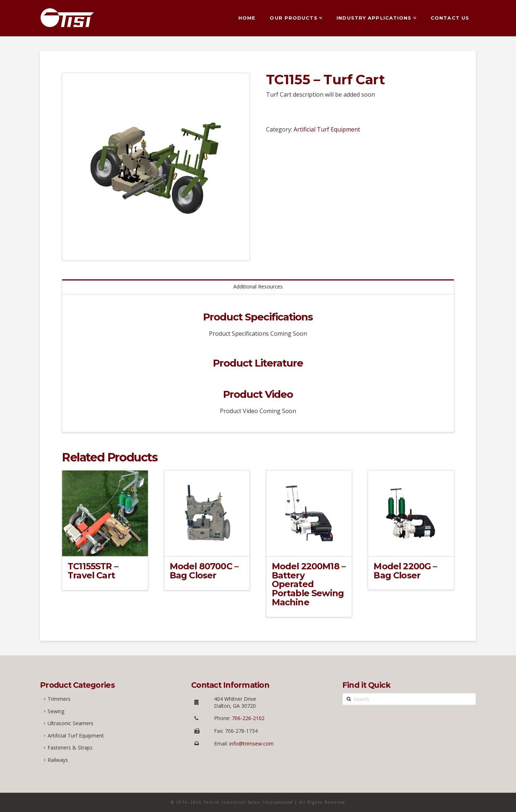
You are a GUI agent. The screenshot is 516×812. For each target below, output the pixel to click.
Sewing (56, 711)
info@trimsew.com (251, 744)
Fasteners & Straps (70, 748)
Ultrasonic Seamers (70, 723)
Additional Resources (258, 286)
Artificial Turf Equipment (327, 129)
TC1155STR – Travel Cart (93, 571)
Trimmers (59, 699)
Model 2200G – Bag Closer (405, 571)
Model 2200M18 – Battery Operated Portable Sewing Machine (309, 584)
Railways (58, 760)
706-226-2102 (247, 718)
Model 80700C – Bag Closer (204, 571)
